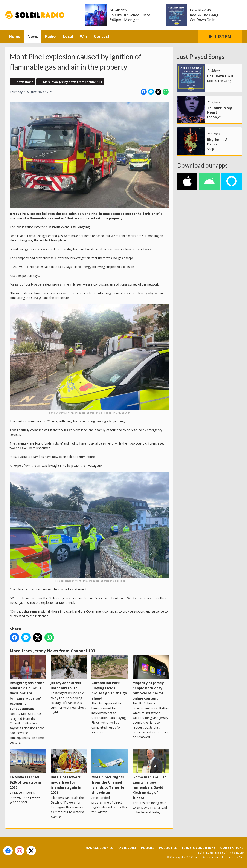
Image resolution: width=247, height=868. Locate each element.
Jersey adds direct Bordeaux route (69, 673)
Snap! (211, 149)
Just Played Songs (201, 57)
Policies (148, 848)
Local (68, 36)
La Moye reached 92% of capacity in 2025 (28, 769)
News (33, 36)
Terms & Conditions (199, 848)
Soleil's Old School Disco (130, 15)
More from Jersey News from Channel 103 (72, 82)
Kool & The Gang (204, 15)
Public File (168, 848)
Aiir (241, 857)
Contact (102, 36)
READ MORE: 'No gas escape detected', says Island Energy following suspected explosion (72, 267)
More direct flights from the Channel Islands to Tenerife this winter (110, 772)
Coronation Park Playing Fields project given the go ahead (110, 678)
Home (15, 36)
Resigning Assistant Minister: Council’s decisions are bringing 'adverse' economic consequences (28, 683)
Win (83, 36)
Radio (50, 36)
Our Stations (232, 848)
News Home (25, 82)
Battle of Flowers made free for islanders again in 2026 (69, 772)
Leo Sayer (214, 117)
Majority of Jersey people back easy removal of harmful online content (151, 678)
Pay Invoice (127, 848)
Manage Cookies (99, 848)
